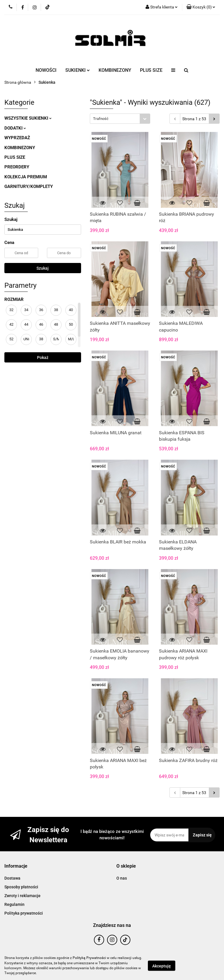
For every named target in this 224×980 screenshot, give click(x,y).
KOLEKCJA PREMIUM (26, 177)
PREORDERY (17, 167)
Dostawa (12, 878)
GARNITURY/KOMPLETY (29, 186)
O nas (122, 878)
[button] (201, 7)
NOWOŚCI (46, 70)
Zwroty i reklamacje (22, 896)
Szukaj (43, 268)
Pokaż (43, 358)
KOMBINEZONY (115, 70)
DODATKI (15, 128)
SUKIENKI (78, 70)
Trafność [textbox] (101, 119)
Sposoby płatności (21, 887)
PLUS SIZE (151, 70)
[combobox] (120, 119)
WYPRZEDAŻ (17, 138)
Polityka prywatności (24, 913)
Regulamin (14, 904)
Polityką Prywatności (89, 958)
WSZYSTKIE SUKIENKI (28, 118)
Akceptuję (162, 966)
